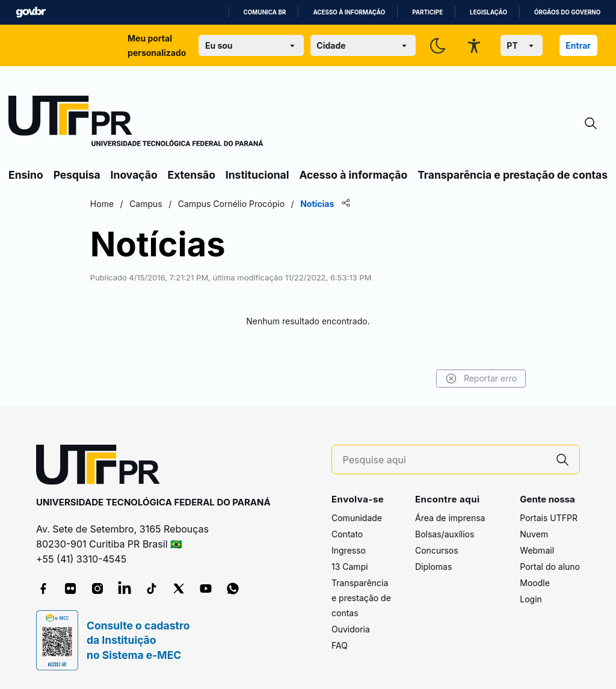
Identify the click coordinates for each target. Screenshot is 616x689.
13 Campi (350, 567)
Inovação (134, 175)
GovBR (31, 12)
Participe (427, 12)
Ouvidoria (351, 629)
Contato (347, 534)
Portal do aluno (550, 567)
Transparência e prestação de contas (513, 175)
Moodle (535, 583)
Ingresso (349, 550)
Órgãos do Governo (567, 12)
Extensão (192, 175)
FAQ (340, 645)
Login (531, 599)
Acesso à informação (349, 12)
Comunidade (357, 518)
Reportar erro (479, 378)
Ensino (26, 175)
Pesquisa (77, 175)
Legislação (488, 12)
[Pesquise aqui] (445, 460)
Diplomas (433, 567)
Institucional (257, 175)
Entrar (578, 45)
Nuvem (534, 534)
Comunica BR (265, 12)
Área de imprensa (450, 518)
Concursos (437, 550)
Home (104, 204)
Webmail (537, 550)
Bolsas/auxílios (445, 534)
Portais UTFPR (549, 518)
